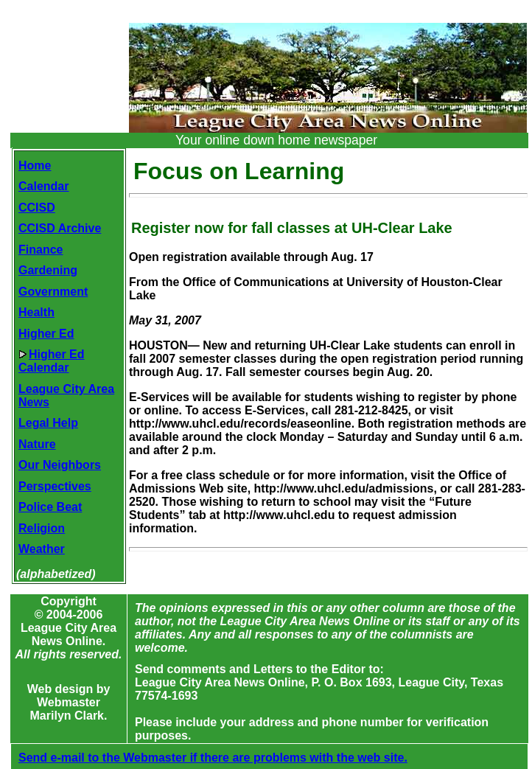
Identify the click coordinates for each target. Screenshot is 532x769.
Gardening (48, 270)
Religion (42, 528)
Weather (42, 549)
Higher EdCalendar (52, 361)
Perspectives (55, 486)
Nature (37, 444)
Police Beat (50, 507)
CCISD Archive (60, 228)
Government (53, 292)
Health (36, 312)
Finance (41, 250)
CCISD (37, 208)
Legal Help (48, 423)
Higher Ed (46, 334)
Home (35, 166)
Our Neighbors (60, 465)
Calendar (43, 186)
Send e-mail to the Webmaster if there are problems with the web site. (213, 758)
